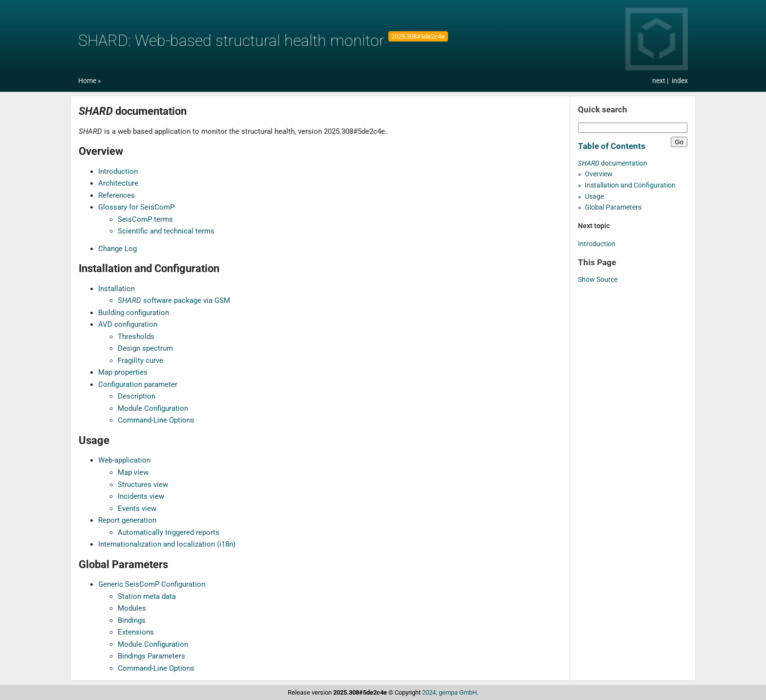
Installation (117, 289)
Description (137, 396)
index (680, 81)
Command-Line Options (156, 420)
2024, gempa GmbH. (450, 692)
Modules (132, 608)
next (660, 81)
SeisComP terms (145, 219)
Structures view (143, 485)
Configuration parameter (138, 384)
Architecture (118, 183)
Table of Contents (612, 146)
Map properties (123, 372)
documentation (613, 163)
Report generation (127, 520)
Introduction (118, 171)
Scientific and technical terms (166, 231)
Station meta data (147, 596)
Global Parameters (613, 207)
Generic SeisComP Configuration (152, 584)
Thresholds (136, 337)
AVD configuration (128, 324)
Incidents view (141, 496)
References (117, 195)
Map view (133, 472)
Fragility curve (140, 361)
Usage (594, 197)
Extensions (136, 632)
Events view (137, 509)
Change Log (117, 249)
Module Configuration (153, 408)
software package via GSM (174, 300)
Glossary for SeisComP (136, 207)
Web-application (124, 460)
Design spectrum (145, 348)
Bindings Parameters (151, 656)
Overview (599, 174)
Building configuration (134, 313)
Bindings (132, 620)
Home (87, 81)
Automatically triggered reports (169, 532)
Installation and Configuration (630, 185)
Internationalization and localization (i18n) (167, 544)
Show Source (598, 280)
